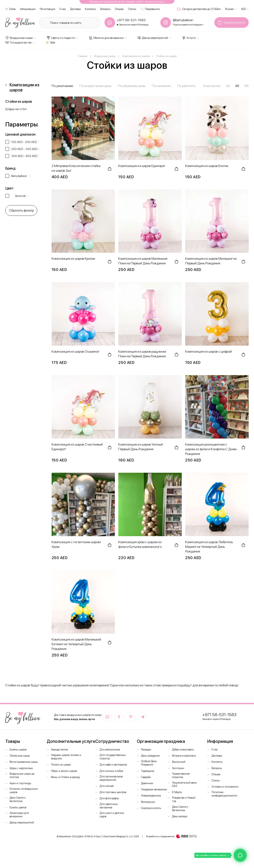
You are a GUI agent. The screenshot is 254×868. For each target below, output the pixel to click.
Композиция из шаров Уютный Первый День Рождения (141, 447)
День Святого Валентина (18, 799)
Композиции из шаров (24, 87)
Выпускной (179, 762)
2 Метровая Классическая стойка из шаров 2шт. (76, 168)
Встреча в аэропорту (184, 756)
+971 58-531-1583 (219, 715)
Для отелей (107, 786)
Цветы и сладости (61, 38)
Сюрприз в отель (151, 808)
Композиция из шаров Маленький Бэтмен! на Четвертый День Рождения (76, 644)
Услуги (189, 38)
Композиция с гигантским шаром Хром (76, 544)
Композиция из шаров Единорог (142, 166)
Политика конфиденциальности (224, 794)
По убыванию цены (132, 86)
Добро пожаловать (183, 750)
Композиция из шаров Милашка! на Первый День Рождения (211, 261)
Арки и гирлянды (20, 783)
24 (228, 86)
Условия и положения (225, 787)
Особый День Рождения (149, 763)
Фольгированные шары (24, 762)
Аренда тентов (59, 750)
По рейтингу (186, 86)
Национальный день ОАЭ (184, 784)
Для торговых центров (113, 792)
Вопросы (105, 9)
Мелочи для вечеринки (106, 38)
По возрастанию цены (95, 86)
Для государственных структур (113, 757)
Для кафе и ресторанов (113, 765)
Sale (50, 42)
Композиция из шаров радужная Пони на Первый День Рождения (142, 354)
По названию (161, 86)
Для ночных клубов (111, 771)
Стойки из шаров (19, 102)
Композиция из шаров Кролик (73, 259)
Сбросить (21, 210)
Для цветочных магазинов (109, 806)
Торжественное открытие (181, 775)
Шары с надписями (21, 768)
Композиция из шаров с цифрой (209, 351)
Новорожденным (151, 796)
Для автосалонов (110, 750)
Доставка (75, 9)
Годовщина (148, 771)
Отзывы (119, 9)
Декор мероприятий (153, 38)
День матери (180, 816)
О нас (63, 9)
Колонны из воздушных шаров (24, 790)
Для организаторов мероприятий (111, 778)
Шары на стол (16, 109)
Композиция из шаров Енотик (207, 166)
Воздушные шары (19, 38)
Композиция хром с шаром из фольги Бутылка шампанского (140, 544)
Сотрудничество (18, 42)
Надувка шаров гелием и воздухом (66, 757)
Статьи (132, 9)
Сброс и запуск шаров (64, 771)
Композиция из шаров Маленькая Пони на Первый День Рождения (143, 261)
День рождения (150, 756)
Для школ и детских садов (112, 815)
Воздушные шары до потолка (22, 775)
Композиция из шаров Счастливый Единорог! (77, 447)
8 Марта (177, 792)
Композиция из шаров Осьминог (76, 351)
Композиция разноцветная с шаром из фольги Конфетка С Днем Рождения (211, 449)
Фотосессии (148, 802)
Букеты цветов (18, 807)
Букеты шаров (18, 750)
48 (237, 86)
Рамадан (146, 750)
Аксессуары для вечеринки (19, 815)
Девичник (147, 783)
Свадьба (146, 777)
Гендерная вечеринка (154, 789)
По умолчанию (62, 86)
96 (247, 86)
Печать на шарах (61, 765)
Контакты (90, 9)
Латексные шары (20, 756)
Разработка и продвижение (172, 837)
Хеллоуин (178, 768)
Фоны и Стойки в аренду (66, 777)
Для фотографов (109, 798)
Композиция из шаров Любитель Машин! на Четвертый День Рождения (209, 547)
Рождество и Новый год (184, 799)
